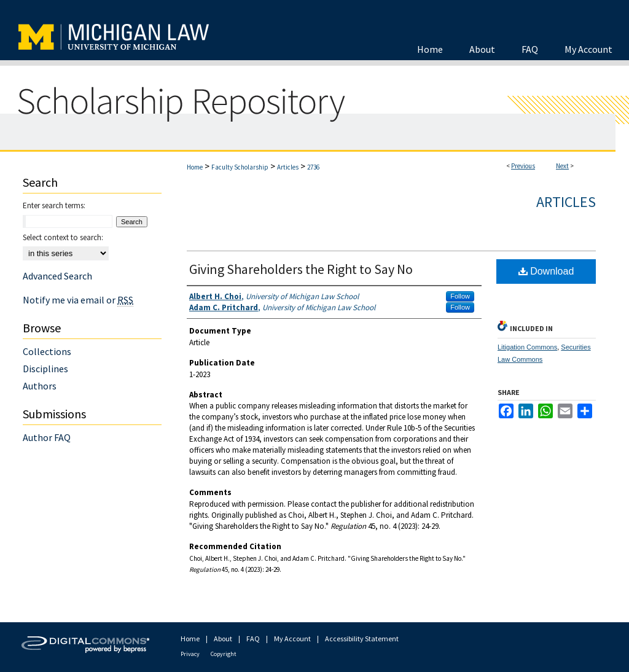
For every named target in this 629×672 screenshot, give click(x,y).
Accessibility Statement (362, 639)
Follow (460, 296)
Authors (40, 386)
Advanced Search (57, 276)
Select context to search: (63, 237)
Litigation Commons (527, 347)
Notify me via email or (78, 300)
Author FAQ (47, 437)
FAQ (253, 639)
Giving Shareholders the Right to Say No (301, 269)
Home (195, 167)
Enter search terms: (54, 205)
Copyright (224, 654)
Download (546, 271)
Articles (288, 167)
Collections (47, 351)
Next (562, 166)
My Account (292, 639)
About (223, 639)
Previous (523, 166)
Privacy (190, 654)
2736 (313, 167)
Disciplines (45, 369)
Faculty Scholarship (240, 167)
